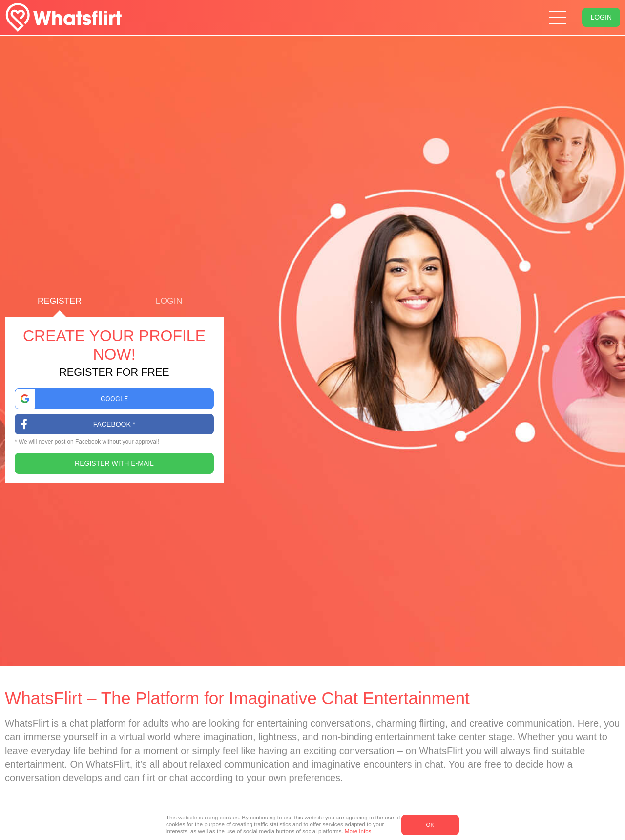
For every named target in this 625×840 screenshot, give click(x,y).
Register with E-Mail (114, 463)
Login (601, 17)
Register (60, 307)
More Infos (358, 831)
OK (430, 825)
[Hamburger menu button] (558, 18)
